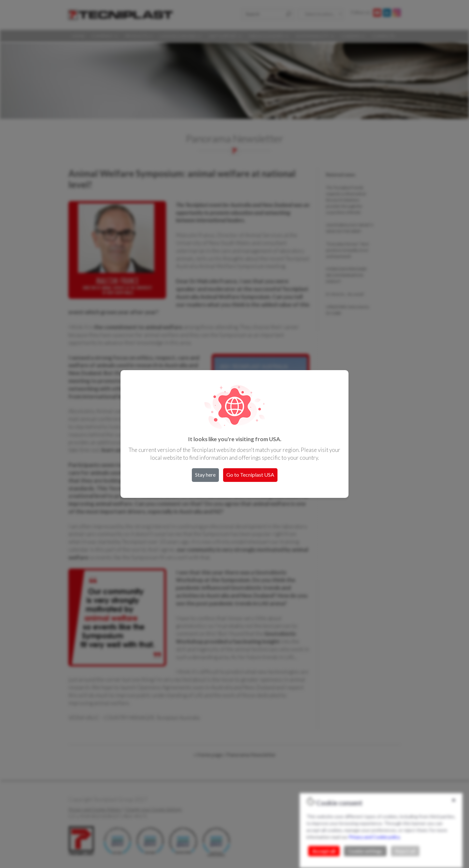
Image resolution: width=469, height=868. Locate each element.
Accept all (324, 851)
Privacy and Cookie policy (374, 837)
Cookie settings (365, 851)
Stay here (205, 475)
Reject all (405, 851)
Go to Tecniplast (250, 475)
